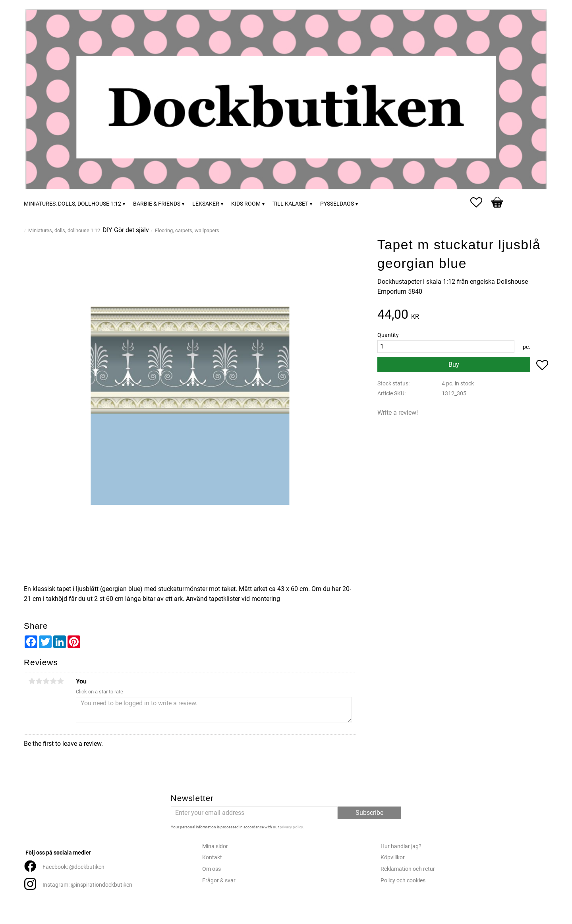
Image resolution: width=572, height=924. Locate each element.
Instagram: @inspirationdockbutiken (87, 885)
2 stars (39, 681)
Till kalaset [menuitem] (290, 204)
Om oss (212, 869)
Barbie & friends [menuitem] (157, 204)
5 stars (60, 681)
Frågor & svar (219, 881)
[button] (480, 202)
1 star (32, 681)
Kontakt (212, 858)
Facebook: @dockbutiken (73, 867)
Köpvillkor (393, 858)
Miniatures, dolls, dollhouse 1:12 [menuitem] (72, 204)
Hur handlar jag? (401, 846)
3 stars (46, 681)
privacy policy (291, 827)
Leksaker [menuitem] (206, 204)
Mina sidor (215, 846)
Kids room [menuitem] (246, 204)
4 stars (53, 681)
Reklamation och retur (408, 869)
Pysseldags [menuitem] (337, 204)
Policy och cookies (403, 881)
